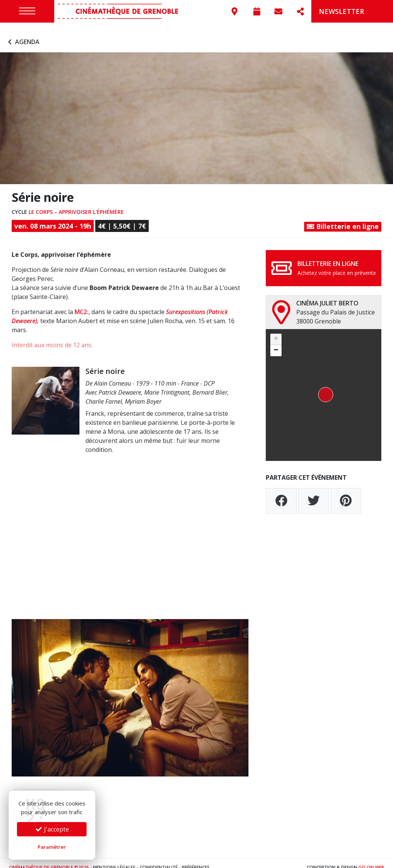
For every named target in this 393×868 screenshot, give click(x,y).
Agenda (23, 33)
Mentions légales (114, 858)
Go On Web (371, 858)
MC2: (81, 303)
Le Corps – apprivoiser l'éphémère (76, 203)
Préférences (196, 858)
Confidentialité (159, 858)
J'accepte (52, 829)
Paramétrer (52, 847)
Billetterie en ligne (343, 218)
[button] (323, 386)
